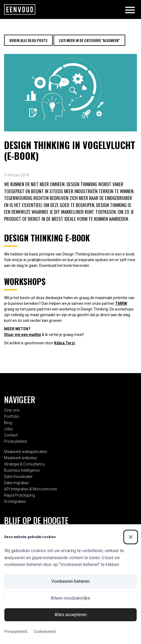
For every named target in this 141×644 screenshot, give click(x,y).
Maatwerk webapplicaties (26, 452)
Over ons (12, 410)
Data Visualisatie (18, 477)
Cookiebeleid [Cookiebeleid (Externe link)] (45, 632)
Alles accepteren (71, 615)
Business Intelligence (22, 470)
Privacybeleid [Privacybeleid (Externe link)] (16, 632)
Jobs (8, 429)
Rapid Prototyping (19, 495)
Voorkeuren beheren (70, 581)
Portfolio (12, 416)
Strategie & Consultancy (24, 464)
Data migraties (16, 483)
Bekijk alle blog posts (28, 40)
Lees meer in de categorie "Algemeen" (89, 40)
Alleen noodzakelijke (70, 598)
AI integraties (15, 501)
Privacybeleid (15, 441)
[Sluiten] (131, 537)
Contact (11, 435)
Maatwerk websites (21, 458)
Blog (8, 423)
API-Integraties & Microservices (31, 489)
